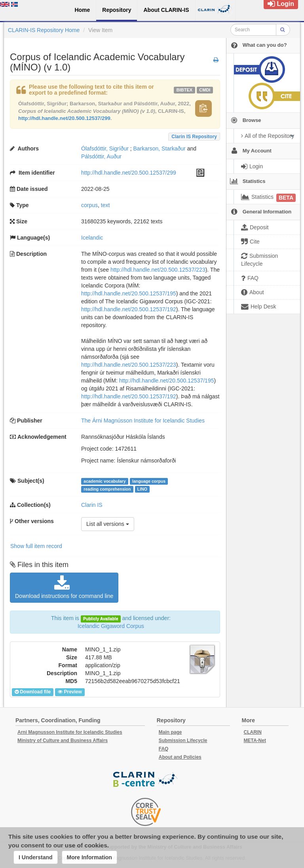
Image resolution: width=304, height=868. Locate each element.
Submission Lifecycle (183, 740)
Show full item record (36, 546)
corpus (89, 205)
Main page (170, 732)
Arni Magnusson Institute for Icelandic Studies (70, 732)
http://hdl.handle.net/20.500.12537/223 (158, 270)
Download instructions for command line (64, 587)
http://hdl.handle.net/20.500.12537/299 (64, 118)
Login (281, 4)
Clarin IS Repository (194, 137)
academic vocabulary (104, 481)
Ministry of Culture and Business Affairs (63, 740)
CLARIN (253, 732)
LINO (142, 489)
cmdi (205, 90)
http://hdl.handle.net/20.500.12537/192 (129, 309)
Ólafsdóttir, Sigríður (105, 148)
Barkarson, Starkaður (160, 148)
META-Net (255, 740)
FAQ (164, 749)
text (105, 205)
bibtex (184, 90)
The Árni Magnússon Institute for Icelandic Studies (143, 421)
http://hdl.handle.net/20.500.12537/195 (129, 293)
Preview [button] (70, 692)
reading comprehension (107, 489)
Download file (33, 692)
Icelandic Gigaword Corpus (111, 626)
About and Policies (180, 757)
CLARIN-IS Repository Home (44, 30)
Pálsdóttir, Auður (101, 156)
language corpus (149, 481)
